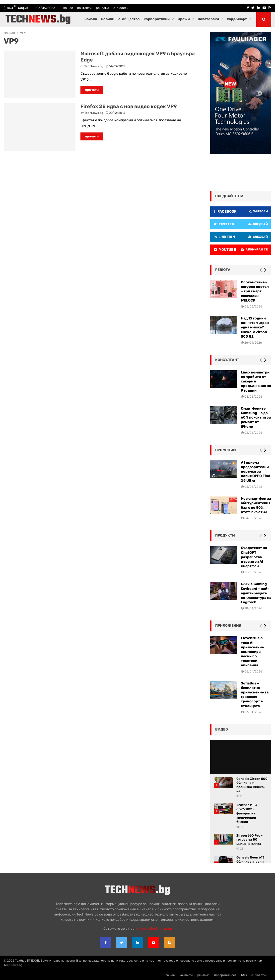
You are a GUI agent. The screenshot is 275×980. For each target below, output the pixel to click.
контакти (84, 8)
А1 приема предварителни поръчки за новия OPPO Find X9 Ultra (256, 472)
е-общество (129, 19)
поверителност (225, 975)
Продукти (225, 535)
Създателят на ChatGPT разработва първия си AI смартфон (254, 557)
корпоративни (157, 19)
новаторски (208, 19)
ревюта (223, 270)
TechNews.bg (94, 66)
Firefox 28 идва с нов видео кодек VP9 (129, 106)
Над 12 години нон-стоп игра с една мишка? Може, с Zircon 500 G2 (255, 327)
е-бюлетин (122, 8)
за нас (68, 8)
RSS (244, 975)
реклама (103, 8)
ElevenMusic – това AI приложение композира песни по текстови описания (253, 652)
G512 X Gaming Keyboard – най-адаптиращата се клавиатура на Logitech (256, 593)
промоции (226, 450)
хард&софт (237, 19)
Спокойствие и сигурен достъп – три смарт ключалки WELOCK (255, 291)
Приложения (228, 626)
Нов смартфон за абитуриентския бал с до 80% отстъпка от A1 (256, 505)
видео (222, 729)
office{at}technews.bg (154, 929)
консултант (227, 360)
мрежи (184, 19)
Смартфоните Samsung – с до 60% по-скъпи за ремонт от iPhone (256, 418)
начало (91, 19)
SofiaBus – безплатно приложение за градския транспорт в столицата (255, 695)
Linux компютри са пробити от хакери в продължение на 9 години (256, 381)
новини (108, 19)
